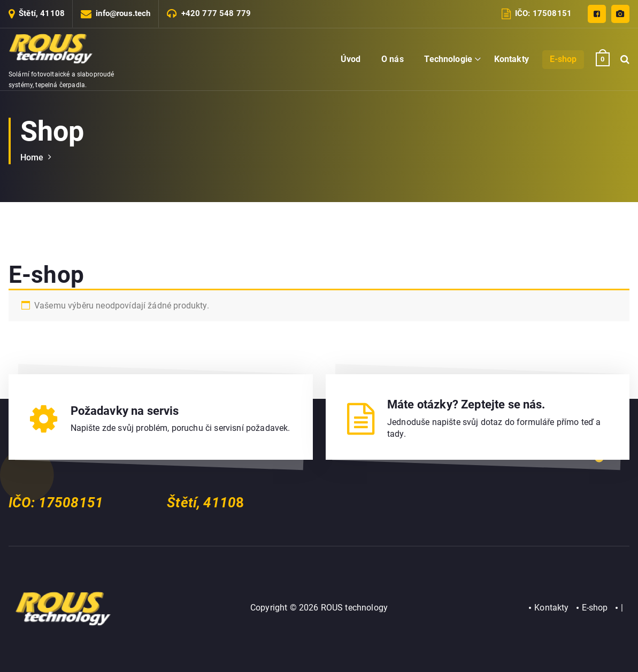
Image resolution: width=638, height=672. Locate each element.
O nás (393, 59)
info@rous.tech (123, 14)
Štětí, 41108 (42, 14)
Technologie (448, 59)
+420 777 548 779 (216, 14)
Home (32, 157)
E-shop (563, 59)
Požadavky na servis (125, 411)
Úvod (351, 59)
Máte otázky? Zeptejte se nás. (466, 404)
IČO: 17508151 (543, 14)
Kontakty (512, 59)
